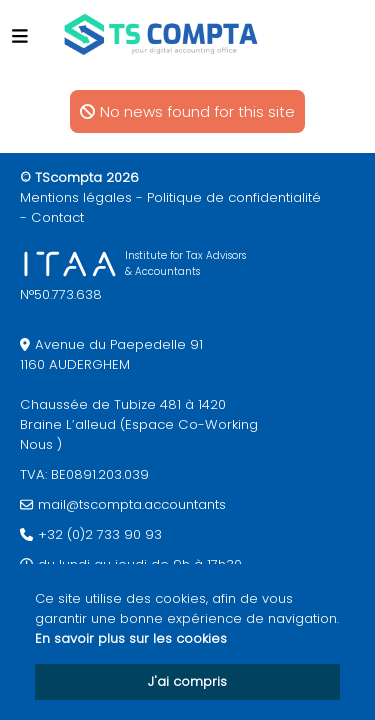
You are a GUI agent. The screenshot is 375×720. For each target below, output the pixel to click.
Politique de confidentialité (234, 197)
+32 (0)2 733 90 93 (100, 534)
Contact (57, 217)
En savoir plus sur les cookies (131, 638)
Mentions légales (76, 197)
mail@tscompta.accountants (132, 504)
